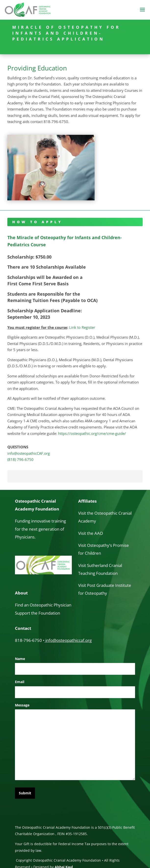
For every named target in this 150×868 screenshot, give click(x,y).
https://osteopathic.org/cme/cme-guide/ (92, 433)
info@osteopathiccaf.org (69, 640)
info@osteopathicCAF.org (29, 453)
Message (22, 705)
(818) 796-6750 (20, 459)
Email (20, 682)
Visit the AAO (91, 533)
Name (20, 659)
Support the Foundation (37, 613)
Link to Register (82, 327)
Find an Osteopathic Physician (43, 605)
